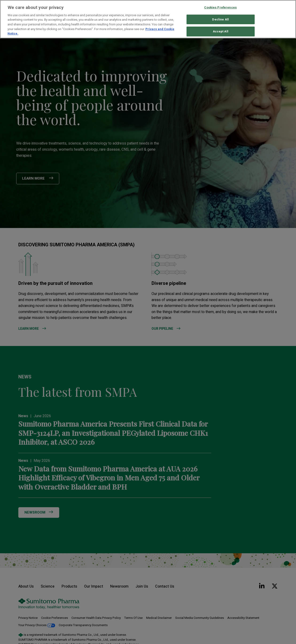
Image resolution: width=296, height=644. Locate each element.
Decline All (220, 19)
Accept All (221, 32)
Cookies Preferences (220, 7)
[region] (148, 19)
